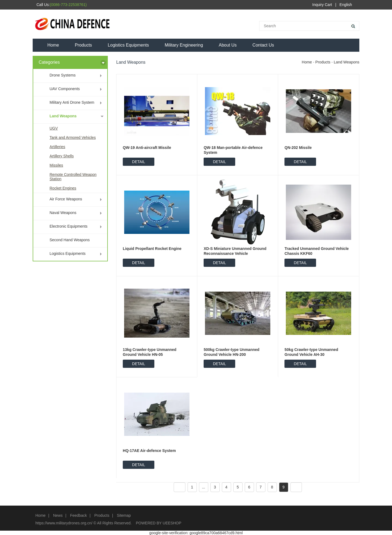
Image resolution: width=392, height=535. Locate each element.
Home (53, 45)
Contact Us (263, 45)
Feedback (78, 515)
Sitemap (124, 515)
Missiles (56, 165)
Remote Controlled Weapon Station (73, 177)
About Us (228, 45)
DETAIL (139, 162)
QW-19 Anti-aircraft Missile (147, 148)
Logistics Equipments (128, 45)
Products (83, 45)
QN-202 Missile (298, 148)
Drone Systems (63, 75)
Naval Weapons (63, 213)
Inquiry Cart (322, 5)
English (346, 5)
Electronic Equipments (68, 226)
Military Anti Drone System (72, 102)
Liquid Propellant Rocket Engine (152, 249)
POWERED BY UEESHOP (159, 523)
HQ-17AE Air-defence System (149, 451)
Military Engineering (184, 45)
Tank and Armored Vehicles (73, 137)
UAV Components (65, 89)
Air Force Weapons (66, 199)
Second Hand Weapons (70, 240)
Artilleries (57, 147)
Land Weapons (63, 116)
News (58, 515)
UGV (54, 128)
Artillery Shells (62, 156)
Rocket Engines (63, 188)
